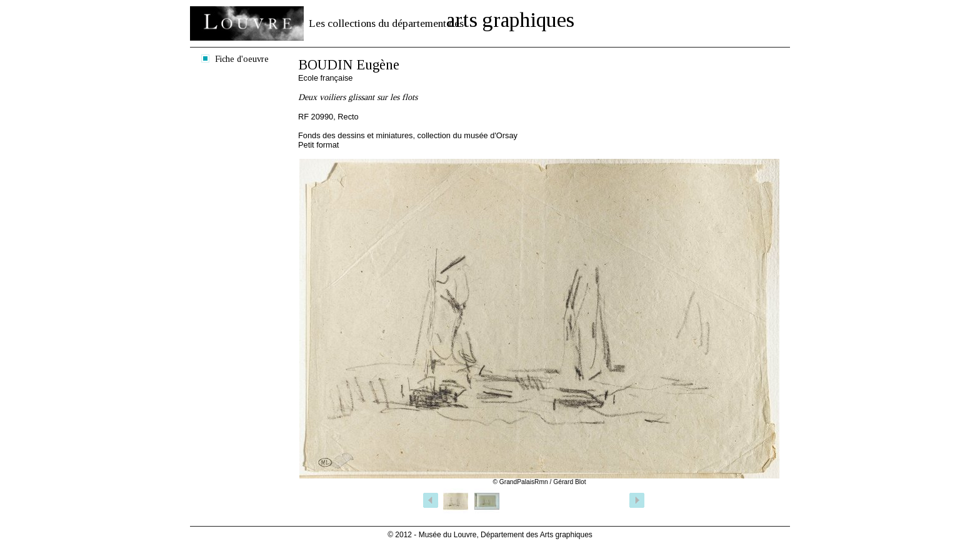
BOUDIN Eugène (349, 65)
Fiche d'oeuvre (242, 59)
